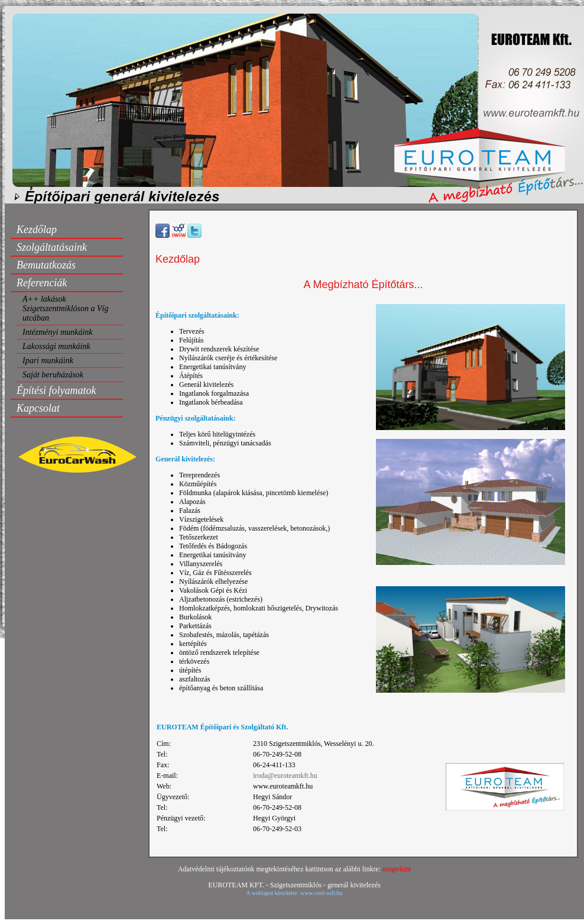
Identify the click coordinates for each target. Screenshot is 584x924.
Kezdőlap (37, 230)
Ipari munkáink (48, 361)
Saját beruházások (53, 375)
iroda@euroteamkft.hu (285, 776)
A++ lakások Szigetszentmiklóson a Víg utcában (65, 308)
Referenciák (42, 283)
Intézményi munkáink (58, 332)
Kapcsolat (38, 408)
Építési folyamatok (56, 390)
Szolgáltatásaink (52, 247)
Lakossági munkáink (56, 346)
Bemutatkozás (46, 265)
